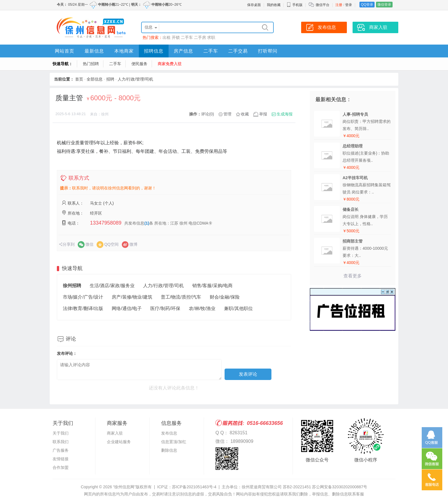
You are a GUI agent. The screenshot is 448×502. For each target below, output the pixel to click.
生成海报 (285, 114)
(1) (147, 223)
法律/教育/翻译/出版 (83, 308)
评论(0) (208, 114)
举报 (263, 114)
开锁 (176, 37)
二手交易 (238, 51)
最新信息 (94, 51)
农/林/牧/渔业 (202, 308)
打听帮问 (268, 51)
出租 (167, 37)
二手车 (187, 37)
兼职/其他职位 (238, 308)
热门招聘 (91, 64)
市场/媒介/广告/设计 (83, 297)
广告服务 (61, 450)
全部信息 (95, 79)
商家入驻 (115, 433)
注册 (339, 5)
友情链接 (61, 459)
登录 (349, 5)
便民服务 (139, 64)
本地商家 (124, 51)
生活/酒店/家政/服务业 (112, 286)
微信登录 (384, 5)
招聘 (110, 79)
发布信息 (169, 433)
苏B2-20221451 (297, 487)
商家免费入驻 (170, 64)
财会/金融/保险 (225, 297)
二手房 (200, 37)
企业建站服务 (119, 442)
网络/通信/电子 (127, 308)
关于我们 (61, 433)
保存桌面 (254, 5)
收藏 (245, 114)
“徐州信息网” (124, 487)
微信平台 (323, 5)
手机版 (295, 5)
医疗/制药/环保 (165, 308)
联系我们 (61, 442)
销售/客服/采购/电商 (212, 286)
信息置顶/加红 (174, 442)
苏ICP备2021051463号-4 (194, 487)
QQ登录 (367, 5)
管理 (227, 114)
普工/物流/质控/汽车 (181, 297)
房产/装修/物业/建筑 (132, 297)
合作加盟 (61, 467)
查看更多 (353, 276)
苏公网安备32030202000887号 (340, 487)
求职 (211, 37)
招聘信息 (154, 51)
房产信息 (183, 51)
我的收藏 (274, 5)
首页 (79, 79)
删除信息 (169, 450)
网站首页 (65, 51)
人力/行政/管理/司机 (135, 79)
